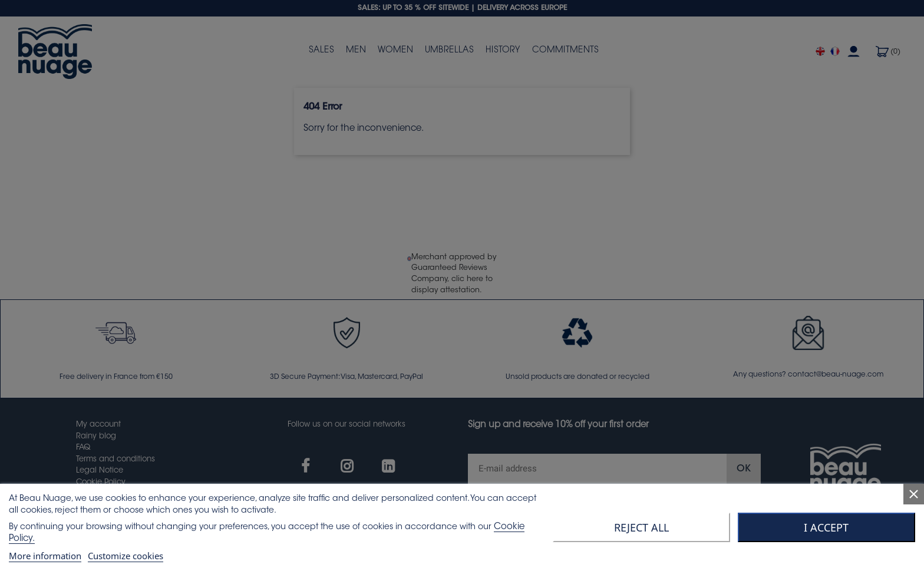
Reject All (641, 527)
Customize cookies (126, 556)
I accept (826, 527)
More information (45, 556)
